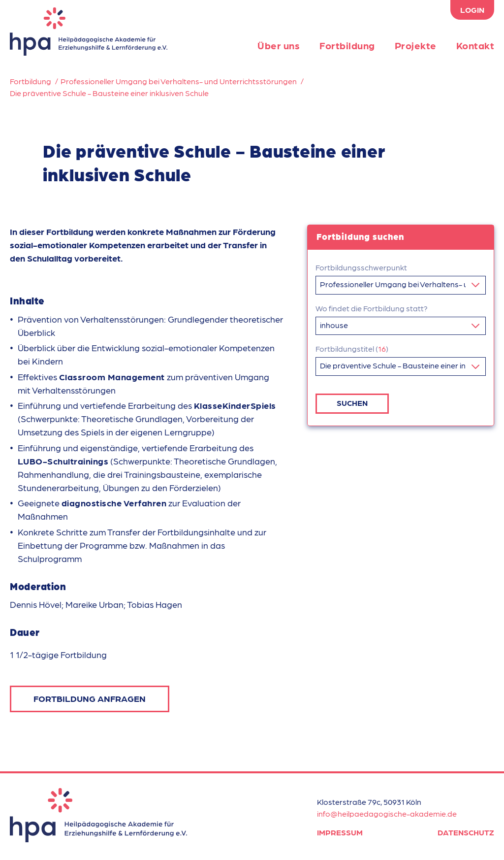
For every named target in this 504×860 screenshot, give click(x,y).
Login (472, 10)
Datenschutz (466, 832)
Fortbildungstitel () (352, 347)
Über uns (279, 45)
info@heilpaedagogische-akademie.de (387, 813)
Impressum (340, 832)
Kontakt (475, 45)
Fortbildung (347, 45)
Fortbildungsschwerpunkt (361, 267)
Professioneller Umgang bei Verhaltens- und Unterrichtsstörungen (179, 81)
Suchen (352, 400)
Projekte (416, 45)
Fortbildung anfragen (90, 698)
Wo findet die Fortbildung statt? (372, 307)
